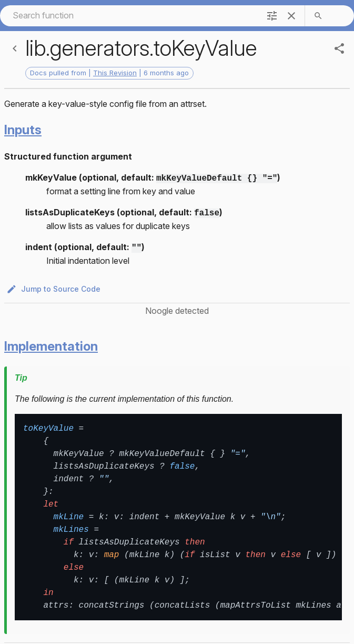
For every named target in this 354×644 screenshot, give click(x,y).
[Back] (15, 48)
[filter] (272, 16)
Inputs (23, 130)
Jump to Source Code (54, 286)
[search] (318, 16)
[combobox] (129, 16)
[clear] (291, 16)
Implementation (51, 343)
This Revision (115, 73)
